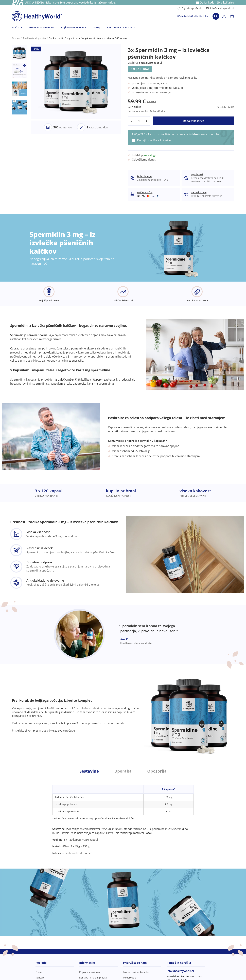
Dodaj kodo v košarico (217, 3)
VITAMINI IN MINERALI (41, 27)
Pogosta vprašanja (190, 8)
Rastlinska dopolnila (34, 38)
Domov (16, 38)
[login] (224, 16)
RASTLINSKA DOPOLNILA (121, 27)
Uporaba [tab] (123, 771)
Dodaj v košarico (194, 121)
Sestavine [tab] (89, 771)
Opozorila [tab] (157, 771)
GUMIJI (96, 27)
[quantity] (139, 121)
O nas (39, 972)
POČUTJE (17, 27)
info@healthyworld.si (220, 8)
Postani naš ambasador (136, 972)
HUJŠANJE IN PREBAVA (73, 27)
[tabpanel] (123, 816)
